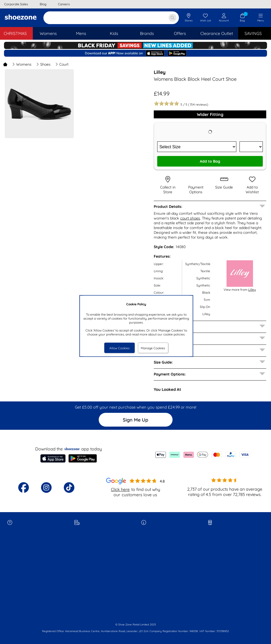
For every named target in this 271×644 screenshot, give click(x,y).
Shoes (43, 64)
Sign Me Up (135, 420)
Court (62, 64)
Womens (22, 64)
